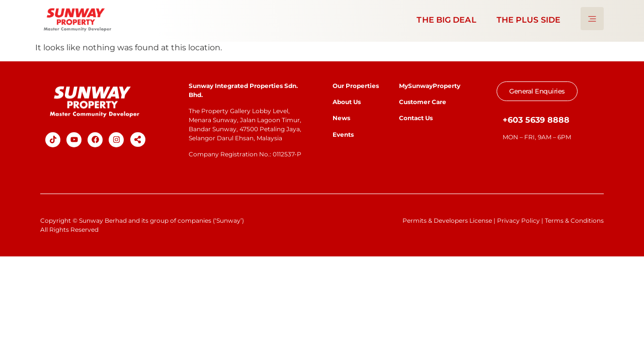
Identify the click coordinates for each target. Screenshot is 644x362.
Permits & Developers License (447, 220)
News (342, 118)
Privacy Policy (518, 220)
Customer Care (423, 102)
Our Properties (356, 86)
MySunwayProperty (430, 86)
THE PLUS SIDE (529, 20)
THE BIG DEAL (446, 20)
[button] (138, 140)
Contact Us (416, 118)
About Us (347, 102)
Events (343, 134)
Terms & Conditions (574, 220)
